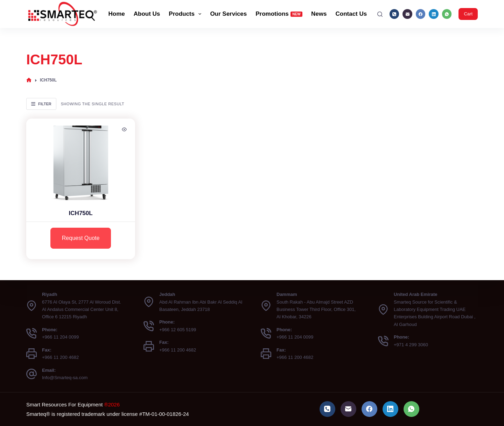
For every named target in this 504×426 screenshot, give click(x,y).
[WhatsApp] (447, 14)
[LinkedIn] (434, 14)
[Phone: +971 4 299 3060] (383, 341)
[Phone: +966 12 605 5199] (149, 326)
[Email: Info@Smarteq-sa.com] (31, 374)
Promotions (279, 14)
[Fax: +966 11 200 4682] (31, 354)
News (319, 14)
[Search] (380, 14)
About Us (147, 14)
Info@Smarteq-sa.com (65, 378)
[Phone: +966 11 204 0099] (31, 333)
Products (186, 14)
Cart (468, 14)
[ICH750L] (81, 159)
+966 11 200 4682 (60, 357)
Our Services (228, 14)
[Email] (407, 14)
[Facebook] (421, 14)
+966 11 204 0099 (60, 337)
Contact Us (351, 14)
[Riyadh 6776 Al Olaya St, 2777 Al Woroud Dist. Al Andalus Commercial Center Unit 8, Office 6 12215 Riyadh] (31, 306)
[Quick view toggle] (124, 129)
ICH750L (81, 213)
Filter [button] (41, 104)
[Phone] (394, 14)
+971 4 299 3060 (411, 345)
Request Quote (81, 238)
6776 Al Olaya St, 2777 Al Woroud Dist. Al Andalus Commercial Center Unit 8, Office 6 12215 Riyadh (82, 310)
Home (117, 14)
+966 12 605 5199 (178, 330)
